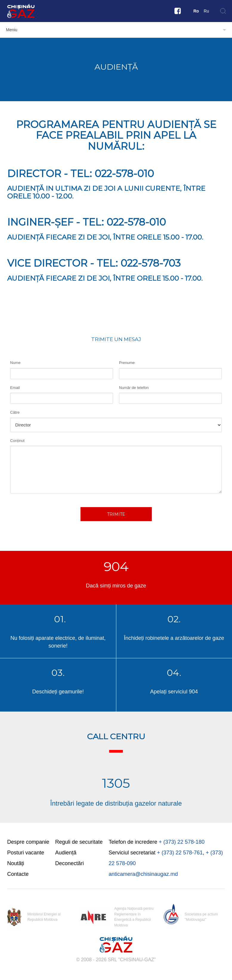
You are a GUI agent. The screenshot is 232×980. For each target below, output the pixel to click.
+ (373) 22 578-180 (182, 842)
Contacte (18, 874)
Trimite (116, 514)
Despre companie (28, 842)
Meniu (12, 30)
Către (15, 412)
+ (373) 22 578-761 (180, 853)
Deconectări (69, 863)
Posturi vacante (26, 853)
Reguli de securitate (79, 842)
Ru (206, 11)
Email (15, 388)
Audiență (66, 853)
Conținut (17, 441)
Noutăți (16, 863)
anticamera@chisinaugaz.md (143, 874)
